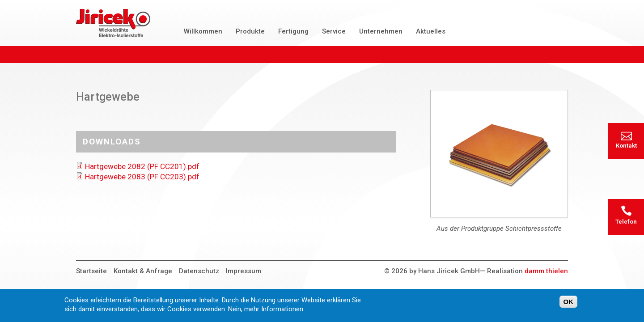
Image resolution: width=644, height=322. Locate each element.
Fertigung (293, 31)
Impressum (244, 271)
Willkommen (203, 31)
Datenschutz (199, 271)
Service (334, 31)
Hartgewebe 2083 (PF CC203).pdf (142, 177)
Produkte (250, 31)
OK (569, 304)
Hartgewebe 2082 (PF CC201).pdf (142, 166)
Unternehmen (381, 31)
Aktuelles (431, 31)
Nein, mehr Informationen (266, 312)
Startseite (91, 271)
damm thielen (546, 271)
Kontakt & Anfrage (143, 271)
